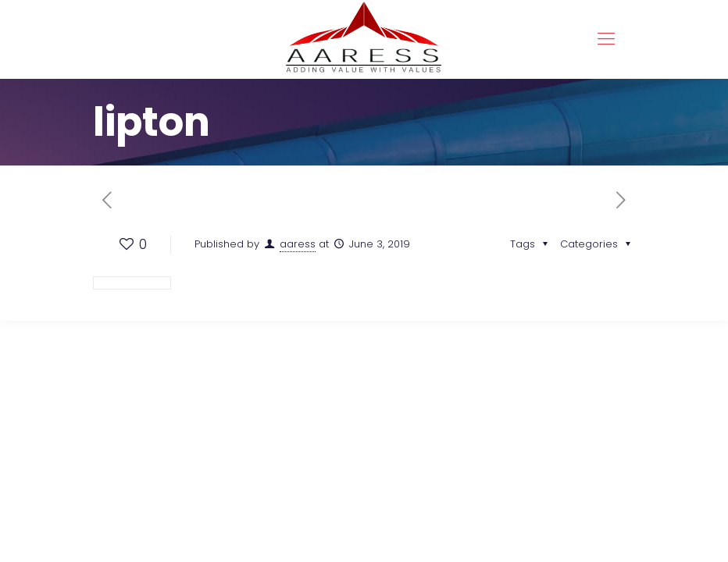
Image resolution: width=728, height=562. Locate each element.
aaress (298, 244)
